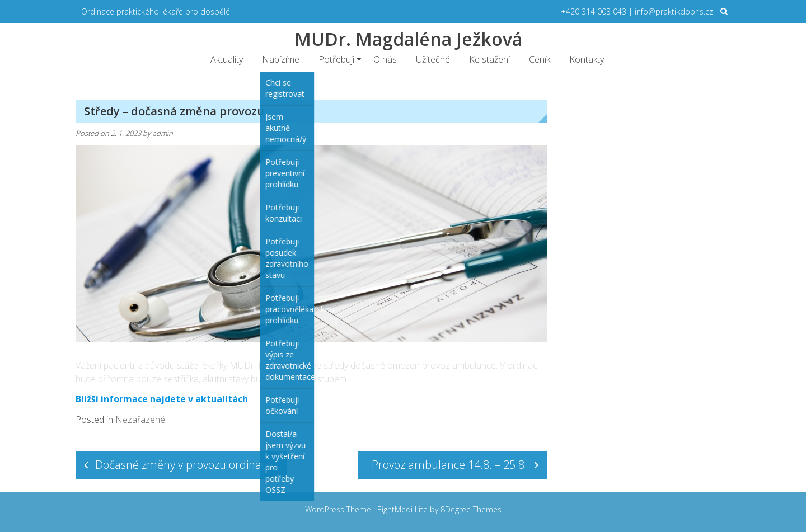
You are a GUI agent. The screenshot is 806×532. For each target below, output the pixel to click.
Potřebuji (336, 59)
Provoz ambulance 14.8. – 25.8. (449, 465)
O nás (385, 59)
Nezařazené (140, 420)
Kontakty (587, 59)
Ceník (540, 59)
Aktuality (227, 59)
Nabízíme (281, 59)
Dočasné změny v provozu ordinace (184, 465)
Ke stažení (489, 59)
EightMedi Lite (404, 509)
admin (163, 133)
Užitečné (433, 59)
